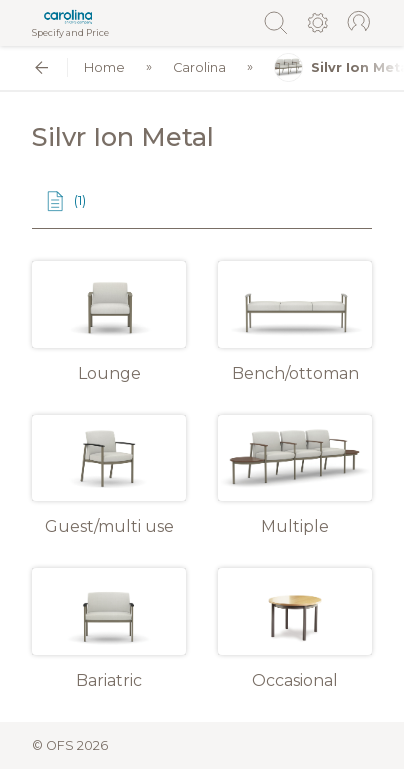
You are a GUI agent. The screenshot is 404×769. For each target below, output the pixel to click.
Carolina (199, 67)
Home (104, 67)
